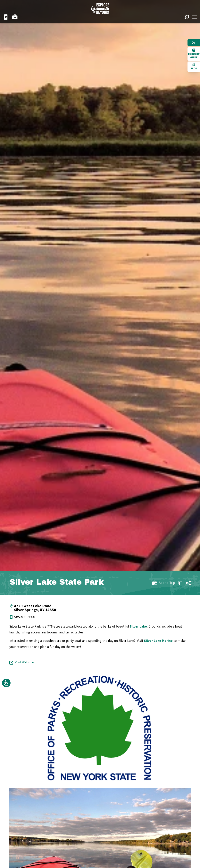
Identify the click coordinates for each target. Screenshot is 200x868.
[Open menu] (195, 17)
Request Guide (194, 54)
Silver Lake (138, 626)
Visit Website (21, 662)
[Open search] (187, 17)
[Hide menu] (194, 43)
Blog (194, 66)
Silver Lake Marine (158, 641)
